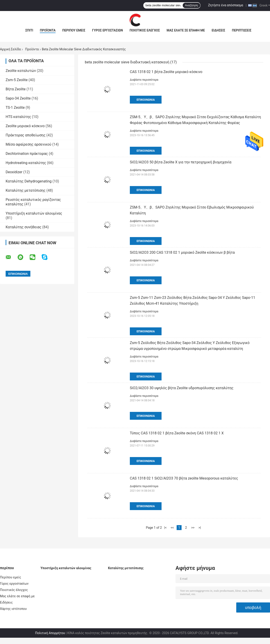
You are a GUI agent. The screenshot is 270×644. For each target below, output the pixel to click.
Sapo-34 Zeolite (18, 98)
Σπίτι (29, 30)
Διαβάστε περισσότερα (144, 80)
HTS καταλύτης (18, 117)
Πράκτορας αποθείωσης (26, 135)
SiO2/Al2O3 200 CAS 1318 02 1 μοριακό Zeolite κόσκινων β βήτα (182, 252)
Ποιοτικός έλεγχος (145, 30)
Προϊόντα (48, 30)
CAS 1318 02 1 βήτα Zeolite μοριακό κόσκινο (166, 72)
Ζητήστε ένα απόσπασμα (226, 5)
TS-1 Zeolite (15, 108)
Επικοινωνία (146, 100)
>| (200, 528)
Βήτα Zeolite (16, 89)
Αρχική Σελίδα (10, 49)
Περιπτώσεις (242, 30)
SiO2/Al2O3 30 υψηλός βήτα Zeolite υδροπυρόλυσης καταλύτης (182, 388)
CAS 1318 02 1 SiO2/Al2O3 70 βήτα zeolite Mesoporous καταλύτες (184, 478)
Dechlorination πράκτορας (27, 154)
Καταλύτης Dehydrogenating (29, 181)
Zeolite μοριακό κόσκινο (25, 126)
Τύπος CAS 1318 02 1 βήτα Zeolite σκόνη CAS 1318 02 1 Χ (177, 433)
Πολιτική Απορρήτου (50, 633)
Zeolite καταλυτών (21, 71)
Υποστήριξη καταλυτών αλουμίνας (34, 213)
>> (193, 528)
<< (172, 528)
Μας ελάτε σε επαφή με (186, 30)
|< (165, 528)
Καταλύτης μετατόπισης (26, 190)
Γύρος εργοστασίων (107, 30)
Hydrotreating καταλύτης (26, 163)
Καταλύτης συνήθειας (24, 227)
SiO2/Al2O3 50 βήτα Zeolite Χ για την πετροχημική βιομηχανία (181, 162)
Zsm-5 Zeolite (17, 80)
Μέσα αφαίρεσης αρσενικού (28, 144)
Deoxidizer (14, 172)
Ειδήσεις (218, 30)
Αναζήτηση (191, 5)
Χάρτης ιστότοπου (13, 609)
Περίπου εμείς (74, 30)
